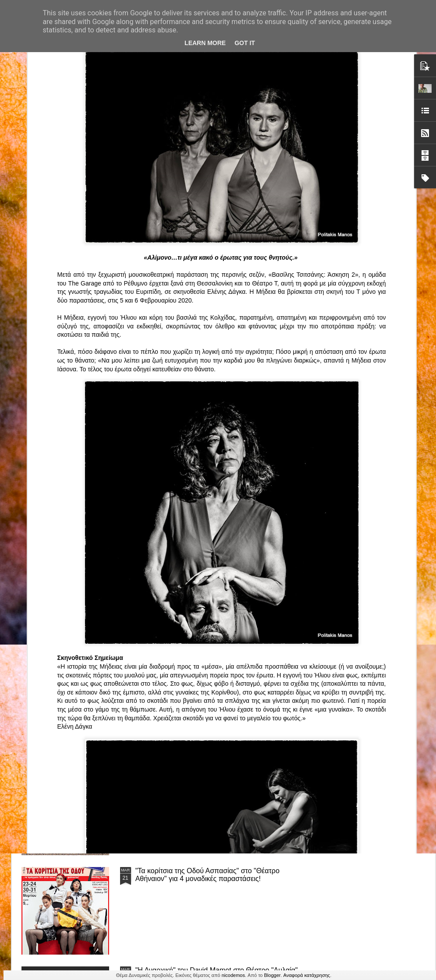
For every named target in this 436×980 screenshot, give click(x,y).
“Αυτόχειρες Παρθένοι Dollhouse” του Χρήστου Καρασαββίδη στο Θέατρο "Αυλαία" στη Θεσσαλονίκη (218, 775)
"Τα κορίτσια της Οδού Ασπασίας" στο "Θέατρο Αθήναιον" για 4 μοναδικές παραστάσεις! (207, 875)
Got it (245, 43)
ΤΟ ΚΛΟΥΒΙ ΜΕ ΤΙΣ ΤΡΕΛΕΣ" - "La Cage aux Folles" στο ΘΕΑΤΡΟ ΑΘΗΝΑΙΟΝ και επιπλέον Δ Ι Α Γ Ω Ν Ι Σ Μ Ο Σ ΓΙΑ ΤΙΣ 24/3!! (219, 680)
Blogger (273, 975)
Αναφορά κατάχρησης (307, 975)
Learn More (205, 43)
